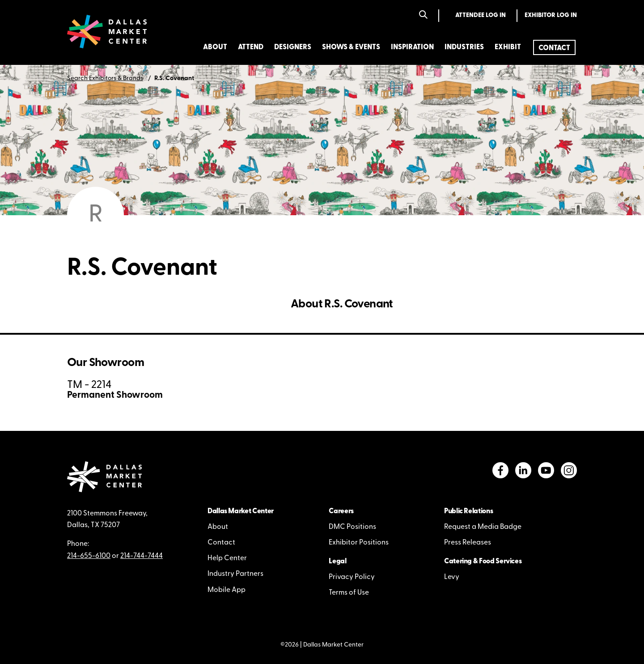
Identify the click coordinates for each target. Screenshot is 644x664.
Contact (221, 543)
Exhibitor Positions (359, 543)
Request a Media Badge (483, 527)
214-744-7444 (142, 556)
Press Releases (468, 543)
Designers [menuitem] (293, 47)
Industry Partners (235, 574)
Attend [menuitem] (251, 47)
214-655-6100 (89, 556)
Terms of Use (349, 593)
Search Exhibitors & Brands (105, 79)
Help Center (227, 558)
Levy (452, 577)
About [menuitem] (215, 47)
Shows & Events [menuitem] (351, 47)
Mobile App (227, 590)
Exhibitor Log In (551, 15)
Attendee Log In (481, 15)
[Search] (423, 15)
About (218, 527)
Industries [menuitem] (464, 47)
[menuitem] (554, 47)
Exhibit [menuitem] (508, 47)
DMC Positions (352, 527)
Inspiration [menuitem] (412, 47)
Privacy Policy (352, 577)
